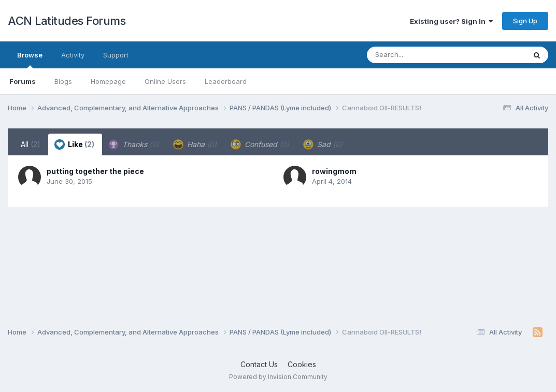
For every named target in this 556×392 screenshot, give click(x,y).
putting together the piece (95, 171)
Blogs (63, 81)
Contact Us (259, 364)
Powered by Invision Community (278, 377)
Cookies (302, 364)
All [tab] (31, 144)
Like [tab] (74, 144)
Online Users (165, 81)
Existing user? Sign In (451, 21)
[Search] (418, 55)
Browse (30, 60)
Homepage (108, 81)
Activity (73, 55)
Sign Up (525, 21)
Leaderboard (226, 81)
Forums (23, 81)
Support (116, 55)
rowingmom (334, 171)
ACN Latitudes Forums (67, 21)
